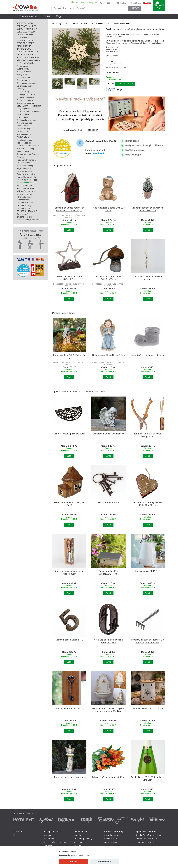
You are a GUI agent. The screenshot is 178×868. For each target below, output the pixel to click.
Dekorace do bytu (24, 80)
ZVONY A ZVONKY (25, 40)
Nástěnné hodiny (24, 134)
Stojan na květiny (24, 168)
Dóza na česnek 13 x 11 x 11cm (148, 708)
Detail (69, 230)
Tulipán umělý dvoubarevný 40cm (109, 777)
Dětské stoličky (23, 92)
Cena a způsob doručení (55, 842)
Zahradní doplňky (24, 205)
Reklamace (49, 835)
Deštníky (20, 89)
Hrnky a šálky (22, 117)
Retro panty (22, 157)
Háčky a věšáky (23, 114)
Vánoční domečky (24, 186)
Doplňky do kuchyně (25, 103)
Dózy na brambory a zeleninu (29, 106)
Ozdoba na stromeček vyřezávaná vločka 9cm (110, 24)
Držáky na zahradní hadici (28, 112)
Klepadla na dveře (24, 123)
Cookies (78, 846)
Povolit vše (73, 862)
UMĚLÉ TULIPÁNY (25, 35)
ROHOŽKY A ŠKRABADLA (28, 57)
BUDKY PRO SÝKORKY (27, 29)
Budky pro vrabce (24, 72)
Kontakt (123, 3)
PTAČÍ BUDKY (23, 151)
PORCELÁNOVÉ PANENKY (29, 146)
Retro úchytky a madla (26, 160)
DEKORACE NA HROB (27, 26)
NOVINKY (47, 16)
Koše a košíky (23, 126)
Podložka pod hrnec (25, 143)
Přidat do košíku (125, 84)
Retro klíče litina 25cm (108, 502)
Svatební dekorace (25, 171)
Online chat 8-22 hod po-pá (86, 3)
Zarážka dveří (23, 214)
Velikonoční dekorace (26, 191)
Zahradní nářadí (23, 208)
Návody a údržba (51, 832)
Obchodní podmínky (83, 839)
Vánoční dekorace (24, 183)
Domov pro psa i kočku (26, 94)
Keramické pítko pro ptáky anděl (69, 777)
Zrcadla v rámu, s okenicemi (29, 220)
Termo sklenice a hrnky (26, 177)
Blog (15, 835)
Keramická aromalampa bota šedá (148, 355)
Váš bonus (137, 3)
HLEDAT (135, 8)
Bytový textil (22, 75)
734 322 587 (108, 3)
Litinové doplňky (24, 129)
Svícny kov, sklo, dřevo (26, 174)
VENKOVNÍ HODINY (26, 23)
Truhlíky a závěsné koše (27, 180)
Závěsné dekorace (25, 217)
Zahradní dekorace (25, 203)
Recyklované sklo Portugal (28, 154)
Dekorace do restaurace (27, 83)
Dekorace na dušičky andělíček (109, 434)
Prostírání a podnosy (25, 149)
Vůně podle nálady (25, 197)
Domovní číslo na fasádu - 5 (69, 640)
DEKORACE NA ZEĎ (26, 32)
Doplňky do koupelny (26, 100)
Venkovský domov (60, 24)
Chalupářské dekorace (26, 120)
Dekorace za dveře (25, 86)
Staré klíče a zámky (25, 166)
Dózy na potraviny (24, 109)
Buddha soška (23, 69)
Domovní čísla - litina (26, 97)
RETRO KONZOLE (25, 55)
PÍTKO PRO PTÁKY (25, 43)
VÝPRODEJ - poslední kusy (28, 60)
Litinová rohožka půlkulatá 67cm (69, 434)
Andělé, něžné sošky (25, 63)
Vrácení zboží (50, 839)
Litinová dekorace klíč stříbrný (69, 708)
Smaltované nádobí (25, 163)
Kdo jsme (48, 846)
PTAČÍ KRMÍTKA (24, 46)
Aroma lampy (22, 66)
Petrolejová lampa (24, 140)
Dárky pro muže (23, 77)
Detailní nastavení (105, 862)
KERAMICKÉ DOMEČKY (27, 52)
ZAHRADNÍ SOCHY (25, 49)
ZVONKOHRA (23, 38)
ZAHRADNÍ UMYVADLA (27, 211)
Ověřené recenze (82, 832)
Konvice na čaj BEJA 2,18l (148, 571)
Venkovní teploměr (25, 194)
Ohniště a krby (23, 137)
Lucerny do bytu (23, 131)
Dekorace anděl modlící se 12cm (108, 355)
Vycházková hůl (23, 200)
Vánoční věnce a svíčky (27, 188)
